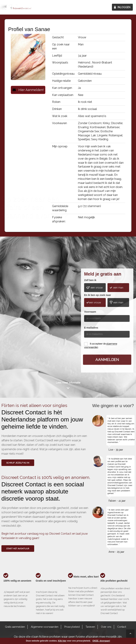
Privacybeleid (72, 627)
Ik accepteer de (101, 346)
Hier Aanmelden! (28, 90)
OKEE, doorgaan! (101, 641)
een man (118, 288)
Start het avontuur (18, 549)
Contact (122, 627)
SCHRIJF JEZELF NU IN (18, 463)
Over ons (106, 627)
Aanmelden (107, 360)
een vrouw (97, 288)
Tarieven (90, 627)
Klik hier (62, 641)
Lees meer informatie (68, 383)
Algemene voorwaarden (45, 627)
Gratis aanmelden (15, 627)
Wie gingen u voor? (15, 311)
